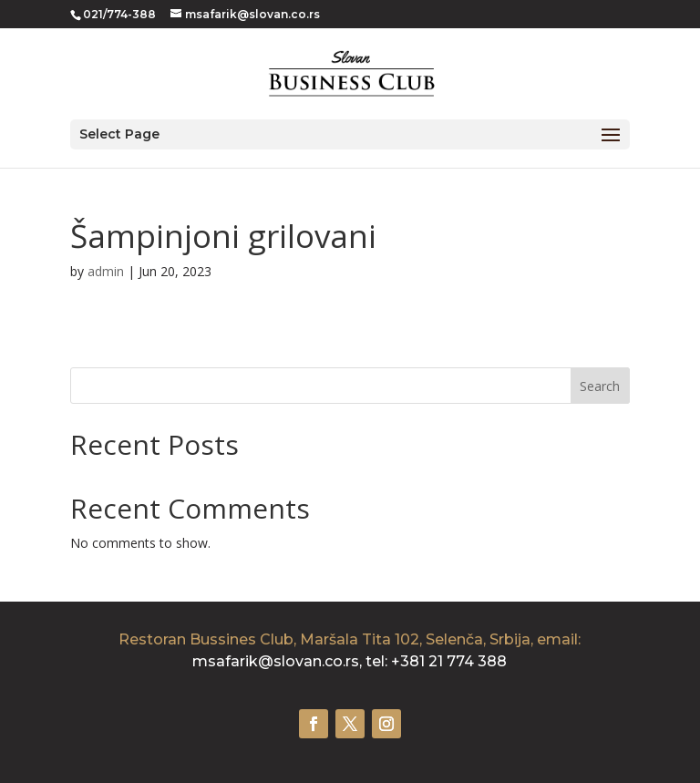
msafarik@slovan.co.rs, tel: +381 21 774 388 (350, 661)
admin (106, 271)
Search (600, 386)
